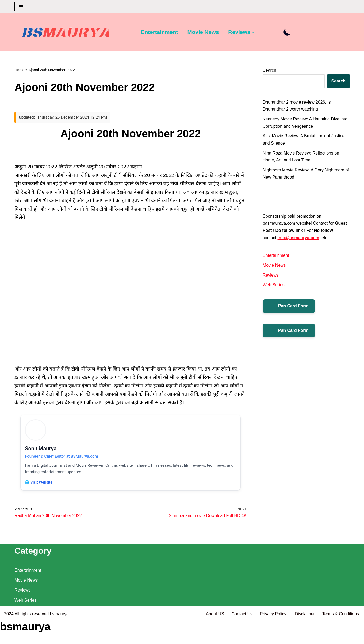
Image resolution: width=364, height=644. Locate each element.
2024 (9, 637)
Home (19, 70)
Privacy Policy (273, 637)
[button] (254, 32)
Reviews (271, 278)
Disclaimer (304, 637)
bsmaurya (59, 637)
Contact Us (241, 637)
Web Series (274, 287)
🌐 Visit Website (40, 484)
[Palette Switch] (288, 32)
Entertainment (160, 32)
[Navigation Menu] (21, 7)
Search (269, 71)
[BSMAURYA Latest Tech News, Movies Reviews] (66, 33)
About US (214, 637)
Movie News (204, 32)
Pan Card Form (289, 309)
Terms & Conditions (340, 637)
